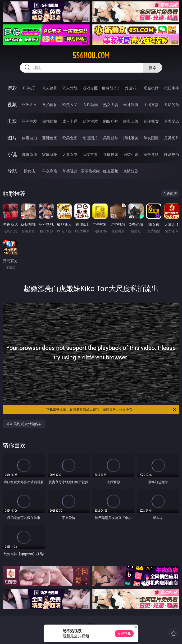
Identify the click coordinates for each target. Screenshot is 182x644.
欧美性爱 (90, 121)
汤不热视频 (90, 171)
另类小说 (131, 154)
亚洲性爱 (29, 121)
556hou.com (91, 56)
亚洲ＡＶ (29, 105)
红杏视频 (111, 171)
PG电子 (29, 88)
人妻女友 (70, 154)
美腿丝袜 (111, 138)
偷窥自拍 (29, 138)
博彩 (12, 88)
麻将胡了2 (111, 88)
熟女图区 (151, 138)
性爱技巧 (172, 154)
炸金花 (131, 88)
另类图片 (172, 138)
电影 (12, 121)
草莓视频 (70, 171)
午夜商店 (50, 171)
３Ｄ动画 (90, 105)
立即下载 (124, 633)
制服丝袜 (111, 121)
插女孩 (29, 171)
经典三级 (131, 121)
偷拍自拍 (50, 121)
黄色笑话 (151, 154)
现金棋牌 (151, 88)
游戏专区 (90, 88)
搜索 (153, 68)
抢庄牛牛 (172, 88)
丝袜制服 (131, 105)
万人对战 (70, 88)
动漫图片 (90, 138)
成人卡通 (70, 121)
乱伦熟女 (151, 121)
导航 (12, 171)
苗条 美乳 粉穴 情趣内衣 (24, 424)
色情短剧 (131, 171)
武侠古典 (90, 154)
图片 (12, 138)
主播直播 (151, 105)
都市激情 (29, 154)
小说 (12, 154)
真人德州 (50, 88)
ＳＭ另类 (172, 105)
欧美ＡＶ (70, 105)
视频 (12, 104)
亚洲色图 (50, 138)
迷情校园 (111, 154)
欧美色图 (70, 138)
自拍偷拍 (50, 105)
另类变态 (172, 121)
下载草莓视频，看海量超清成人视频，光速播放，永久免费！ (111, 410)
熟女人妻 (111, 105)
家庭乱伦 (50, 154)
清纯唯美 (131, 138)
